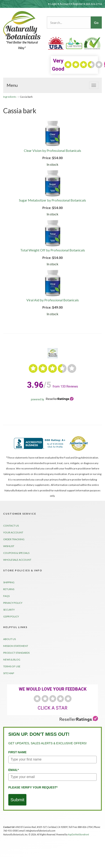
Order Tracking (14, 539)
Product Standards (16, 653)
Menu (12, 85)
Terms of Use (12, 666)
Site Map (9, 673)
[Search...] (69, 22)
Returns (9, 589)
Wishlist (9, 546)
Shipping (9, 582)
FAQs (6, 596)
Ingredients (10, 97)
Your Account (13, 532)
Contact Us (11, 526)
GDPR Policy (11, 616)
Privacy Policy (13, 603)
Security (9, 610)
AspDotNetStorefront (78, 834)
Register (78, 4)
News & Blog (12, 660)
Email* (14, 770)
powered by (52, 399)
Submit (17, 800)
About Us (9, 639)
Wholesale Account (17, 560)
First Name (17, 752)
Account (65, 4)
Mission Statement (16, 646)
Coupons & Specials (16, 553)
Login (54, 4)
